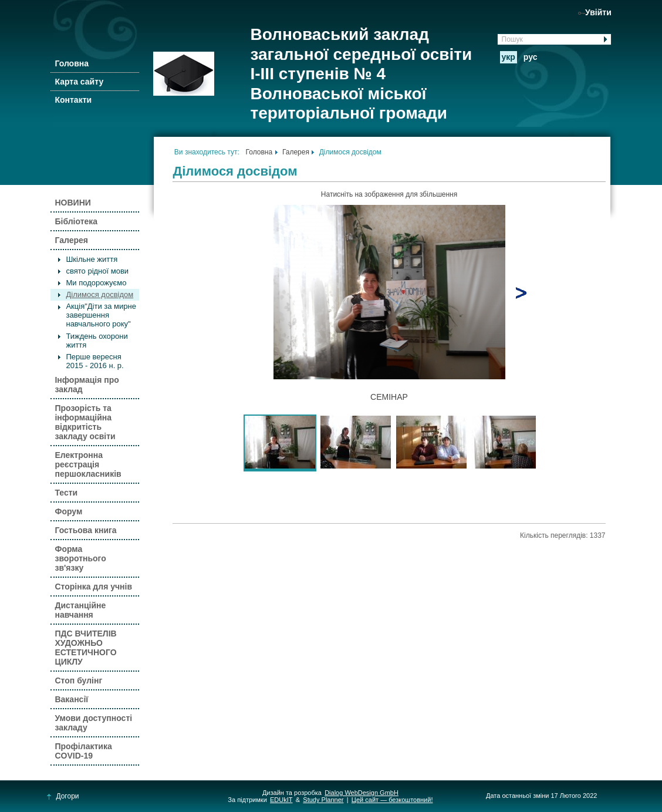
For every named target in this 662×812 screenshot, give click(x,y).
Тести (66, 493)
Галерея (71, 240)
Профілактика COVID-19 (83, 751)
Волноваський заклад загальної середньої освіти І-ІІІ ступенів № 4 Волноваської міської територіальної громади (361, 74)
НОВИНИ (72, 203)
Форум (68, 511)
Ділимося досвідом (99, 294)
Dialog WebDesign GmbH (362, 793)
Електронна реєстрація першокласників (88, 464)
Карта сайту (79, 82)
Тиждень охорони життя (97, 341)
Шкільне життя (92, 259)
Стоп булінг (78, 680)
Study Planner (323, 800)
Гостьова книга (85, 530)
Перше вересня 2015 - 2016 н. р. (94, 361)
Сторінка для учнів (93, 587)
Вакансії (71, 699)
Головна (72, 63)
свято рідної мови (97, 271)
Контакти (73, 100)
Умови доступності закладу (93, 723)
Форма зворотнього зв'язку (80, 558)
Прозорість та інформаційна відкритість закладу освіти (85, 422)
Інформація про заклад (87, 385)
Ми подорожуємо (96, 283)
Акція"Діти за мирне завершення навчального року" (101, 315)
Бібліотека (76, 221)
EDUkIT (281, 800)
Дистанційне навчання (80, 610)
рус (531, 57)
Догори (63, 796)
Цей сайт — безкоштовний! (392, 800)
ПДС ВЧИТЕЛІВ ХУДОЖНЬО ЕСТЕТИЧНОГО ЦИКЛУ (85, 648)
